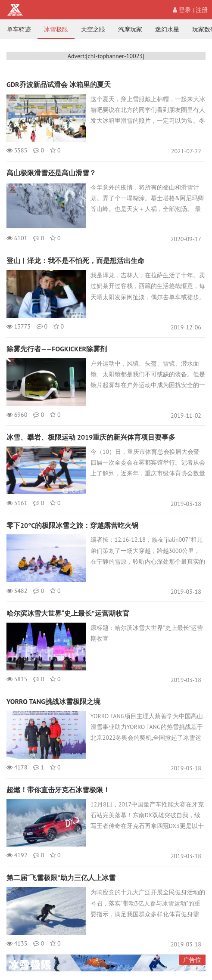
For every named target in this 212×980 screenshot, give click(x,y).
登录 (182, 10)
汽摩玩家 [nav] (130, 29)
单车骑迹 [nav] (19, 29)
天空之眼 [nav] (93, 29)
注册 (202, 10)
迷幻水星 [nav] (167, 29)
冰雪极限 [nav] (56, 29)
